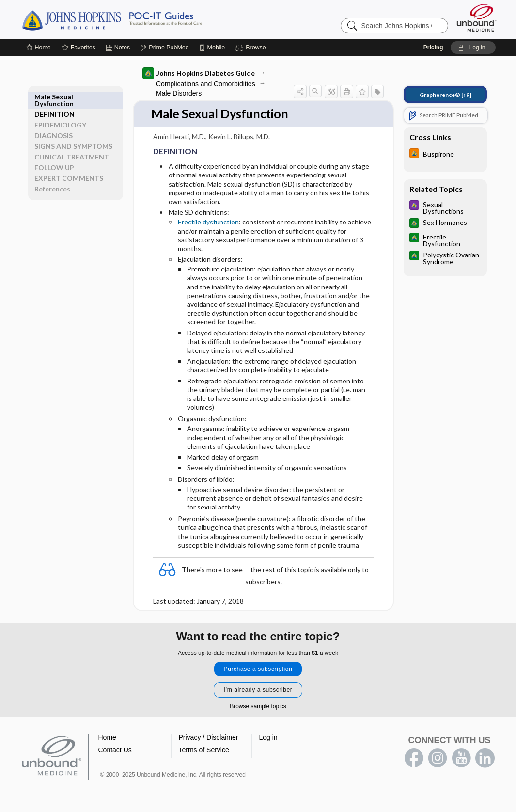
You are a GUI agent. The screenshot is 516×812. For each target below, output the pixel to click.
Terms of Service (204, 750)
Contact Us (115, 750)
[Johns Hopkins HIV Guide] (445, 154)
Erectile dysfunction (208, 222)
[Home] (39, 48)
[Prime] (164, 48)
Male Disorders (178, 93)
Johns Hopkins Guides (142, 19)
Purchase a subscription (258, 669)
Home (107, 738)
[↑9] (445, 95)
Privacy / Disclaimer (209, 738)
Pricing (433, 48)
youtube (461, 759)
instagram (438, 759)
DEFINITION (55, 97)
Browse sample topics (258, 707)
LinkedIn (485, 759)
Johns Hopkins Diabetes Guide (198, 73)
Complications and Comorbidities (205, 84)
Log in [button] (268, 738)
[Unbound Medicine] (477, 18)
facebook (414, 759)
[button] (252, 48)
